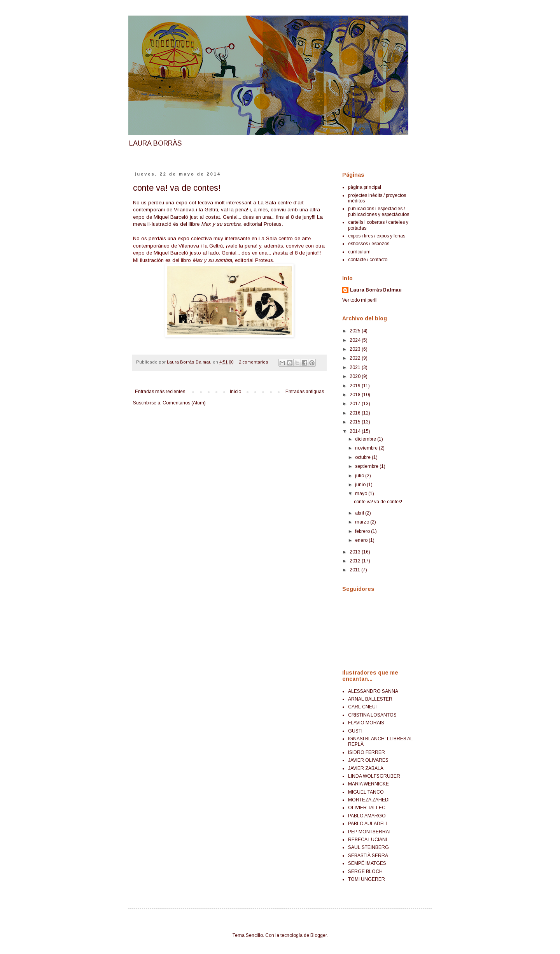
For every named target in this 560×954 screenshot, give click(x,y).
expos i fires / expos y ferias (377, 236)
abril (360, 513)
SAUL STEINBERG (368, 847)
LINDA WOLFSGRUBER (374, 776)
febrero (363, 531)
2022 (356, 358)
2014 (356, 431)
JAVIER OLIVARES (368, 760)
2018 (356, 395)
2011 (355, 570)
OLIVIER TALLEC (367, 808)
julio (360, 476)
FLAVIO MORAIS (366, 723)
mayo (362, 494)
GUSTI (355, 731)
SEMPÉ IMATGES (367, 863)
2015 (356, 422)
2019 (356, 386)
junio (361, 485)
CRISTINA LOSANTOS (372, 715)
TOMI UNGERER (367, 879)
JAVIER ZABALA (366, 768)
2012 (356, 561)
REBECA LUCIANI (367, 840)
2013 (356, 552)
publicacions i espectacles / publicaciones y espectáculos (379, 211)
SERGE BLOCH (365, 871)
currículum (359, 252)
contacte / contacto (368, 260)
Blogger (318, 935)
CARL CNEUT (363, 707)
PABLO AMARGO (367, 816)
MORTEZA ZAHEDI (369, 800)
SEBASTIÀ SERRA (368, 856)
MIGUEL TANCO (366, 792)
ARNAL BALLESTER (370, 699)
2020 (356, 376)
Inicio (235, 392)
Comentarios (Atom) (184, 403)
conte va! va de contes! (177, 188)
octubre (363, 457)
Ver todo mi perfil (360, 300)
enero (362, 540)
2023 (356, 349)
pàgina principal (365, 187)
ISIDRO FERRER (367, 752)
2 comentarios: (255, 362)
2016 (356, 413)
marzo (363, 522)
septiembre (367, 466)
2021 (356, 367)
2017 (356, 404)
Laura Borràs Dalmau (376, 290)
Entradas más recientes (160, 392)
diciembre (366, 439)
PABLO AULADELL (368, 824)
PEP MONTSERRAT (370, 832)
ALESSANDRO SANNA (373, 691)
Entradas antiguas (305, 392)
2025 (356, 331)
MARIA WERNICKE (368, 784)
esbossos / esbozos (369, 244)
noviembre (367, 448)
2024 (356, 340)
